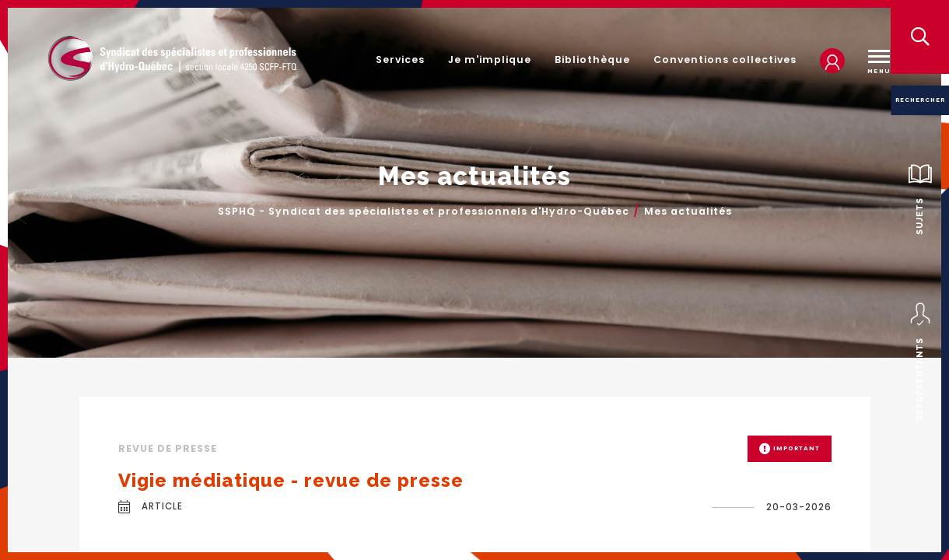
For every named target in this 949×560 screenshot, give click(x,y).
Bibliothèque (592, 59)
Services (400, 59)
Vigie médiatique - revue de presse (291, 480)
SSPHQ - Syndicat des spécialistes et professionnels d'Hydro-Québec (424, 212)
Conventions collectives (725, 59)
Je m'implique (490, 59)
